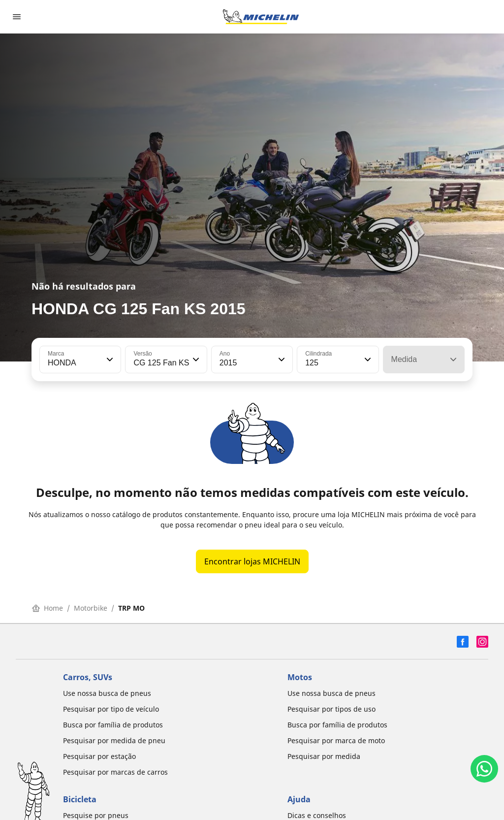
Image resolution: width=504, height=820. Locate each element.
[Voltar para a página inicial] (261, 17)
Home (47, 608)
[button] (109, 360)
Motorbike (91, 608)
